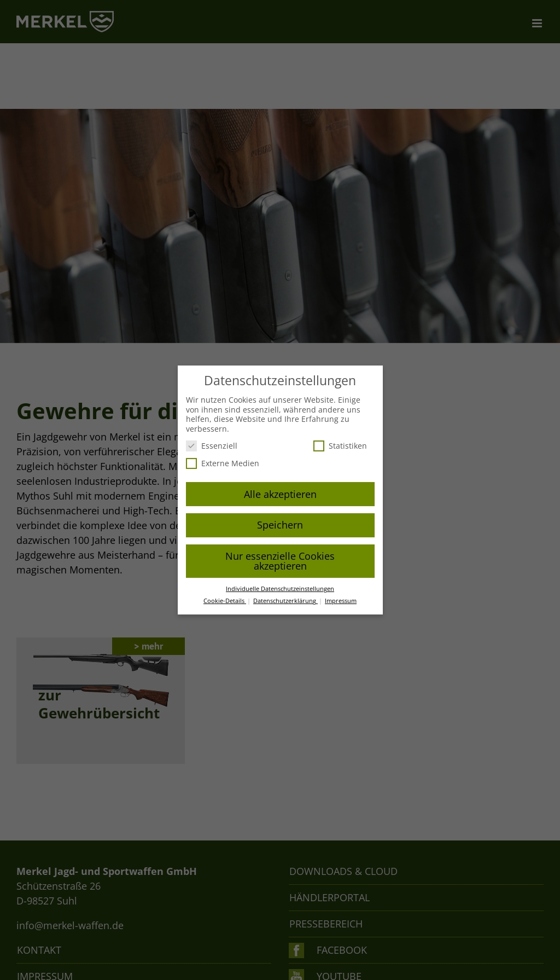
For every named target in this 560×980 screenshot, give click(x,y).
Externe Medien (223, 463)
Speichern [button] (280, 525)
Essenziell (212, 446)
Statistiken (340, 446)
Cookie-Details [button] (225, 601)
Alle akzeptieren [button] (280, 494)
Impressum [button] (341, 601)
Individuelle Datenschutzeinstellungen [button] (280, 589)
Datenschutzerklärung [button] (285, 601)
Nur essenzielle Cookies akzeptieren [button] (280, 561)
